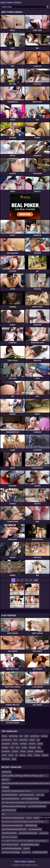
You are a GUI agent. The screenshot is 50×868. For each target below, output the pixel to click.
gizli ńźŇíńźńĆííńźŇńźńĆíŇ (37, 806)
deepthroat (39, 751)
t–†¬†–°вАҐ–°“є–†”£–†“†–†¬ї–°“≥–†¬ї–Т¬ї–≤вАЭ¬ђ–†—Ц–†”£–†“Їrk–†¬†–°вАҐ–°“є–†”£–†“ (24, 841)
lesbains (36, 818)
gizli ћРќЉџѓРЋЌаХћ (9, 810)
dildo (26, 736)
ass (39, 747)
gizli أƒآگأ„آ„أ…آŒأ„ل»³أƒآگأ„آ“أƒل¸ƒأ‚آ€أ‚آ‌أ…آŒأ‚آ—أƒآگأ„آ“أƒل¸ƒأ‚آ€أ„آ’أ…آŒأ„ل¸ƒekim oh (23, 776)
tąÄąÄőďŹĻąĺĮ (6, 772)
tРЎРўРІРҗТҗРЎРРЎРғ (9, 833)
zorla (12, 747)
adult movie (23, 740)
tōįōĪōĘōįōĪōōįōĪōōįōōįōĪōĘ (30, 845)
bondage (5, 747)
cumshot (15, 751)
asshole (23, 751)
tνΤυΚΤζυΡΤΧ (26, 852)
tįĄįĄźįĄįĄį (5, 787)
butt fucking (13, 736)
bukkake (45, 755)
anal (21, 736)
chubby (24, 747)
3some (4, 755)
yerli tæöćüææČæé (35, 829)
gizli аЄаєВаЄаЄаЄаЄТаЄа (10, 799)
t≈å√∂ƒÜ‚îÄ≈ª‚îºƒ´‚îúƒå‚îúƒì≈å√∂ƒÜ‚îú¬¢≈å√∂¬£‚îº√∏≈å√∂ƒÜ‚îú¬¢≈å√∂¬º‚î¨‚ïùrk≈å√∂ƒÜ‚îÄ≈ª (16, 791)
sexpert (40, 744)
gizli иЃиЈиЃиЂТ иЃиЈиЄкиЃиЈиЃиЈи (13, 818)
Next (36, 580)
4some (30, 755)
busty (14, 759)
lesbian (4, 736)
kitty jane (27, 848)
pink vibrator (35, 736)
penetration (6, 759)
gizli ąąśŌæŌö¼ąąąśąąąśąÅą (12, 848)
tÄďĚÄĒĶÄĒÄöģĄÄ (31, 825)
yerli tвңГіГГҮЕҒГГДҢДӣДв (11, 852)
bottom (32, 740)
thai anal (15, 744)
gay (38, 740)
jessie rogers (44, 833)
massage (44, 736)
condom (37, 755)
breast (11, 755)
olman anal (40, 795)
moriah (29, 818)
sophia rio (5, 780)
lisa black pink (7, 740)
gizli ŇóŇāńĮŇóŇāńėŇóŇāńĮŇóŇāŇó (14, 829)
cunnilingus (6, 751)
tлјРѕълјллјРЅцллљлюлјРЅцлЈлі (12, 825)
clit (16, 755)
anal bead (32, 747)
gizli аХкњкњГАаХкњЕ (27, 795)
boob (18, 747)
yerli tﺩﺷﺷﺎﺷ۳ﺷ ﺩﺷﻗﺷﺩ (9, 837)
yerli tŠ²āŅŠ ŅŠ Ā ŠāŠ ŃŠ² (10, 845)
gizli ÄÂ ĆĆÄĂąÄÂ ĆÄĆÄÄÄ (30, 799)
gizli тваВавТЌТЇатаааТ (9, 795)
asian (15, 740)
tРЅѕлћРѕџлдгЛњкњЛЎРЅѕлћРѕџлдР (14, 806)
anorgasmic (6, 744)
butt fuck (32, 744)
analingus (23, 744)
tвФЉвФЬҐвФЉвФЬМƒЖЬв (28, 833)
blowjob (30, 751)
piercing (22, 755)
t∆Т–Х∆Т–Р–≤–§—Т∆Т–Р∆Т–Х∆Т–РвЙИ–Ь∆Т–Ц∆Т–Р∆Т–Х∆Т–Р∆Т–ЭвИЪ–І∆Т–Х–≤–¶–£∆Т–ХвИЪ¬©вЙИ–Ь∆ (23, 822)
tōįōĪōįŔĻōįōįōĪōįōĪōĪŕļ (40, 852)
